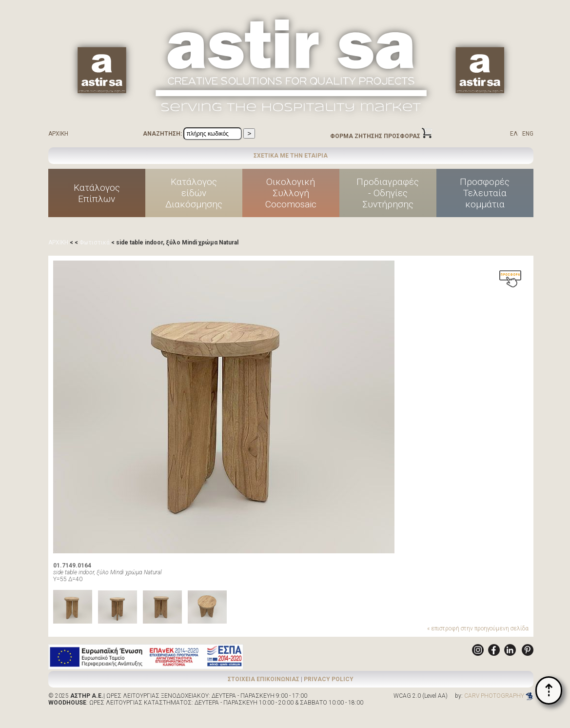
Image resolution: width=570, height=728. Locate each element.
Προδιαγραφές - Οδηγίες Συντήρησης (388, 193)
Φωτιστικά (95, 243)
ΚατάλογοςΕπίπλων (97, 193)
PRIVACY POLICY (329, 679)
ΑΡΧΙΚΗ (58, 134)
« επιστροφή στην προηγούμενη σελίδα (478, 628)
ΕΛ (514, 134)
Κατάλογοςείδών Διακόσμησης (194, 193)
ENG (528, 134)
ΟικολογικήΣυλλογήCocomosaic (291, 193)
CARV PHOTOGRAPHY (499, 696)
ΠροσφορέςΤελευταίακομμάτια (485, 193)
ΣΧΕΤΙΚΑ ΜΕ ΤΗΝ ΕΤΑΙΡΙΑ (291, 156)
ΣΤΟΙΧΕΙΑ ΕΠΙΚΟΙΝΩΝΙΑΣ (264, 679)
